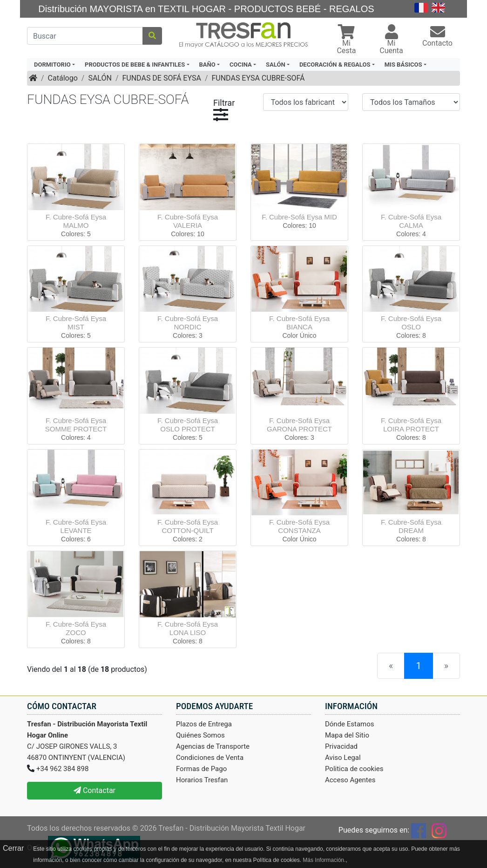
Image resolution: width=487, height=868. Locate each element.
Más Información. (324, 860)
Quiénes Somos (200, 735)
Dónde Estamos (350, 724)
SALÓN (100, 78)
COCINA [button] (241, 65)
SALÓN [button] (276, 65)
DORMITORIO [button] (52, 65)
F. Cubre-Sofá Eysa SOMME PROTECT (76, 425)
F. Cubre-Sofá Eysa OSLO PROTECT (188, 425)
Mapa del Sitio (347, 735)
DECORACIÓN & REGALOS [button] (335, 65)
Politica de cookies (354, 769)
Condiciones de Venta (210, 758)
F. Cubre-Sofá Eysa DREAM (411, 526)
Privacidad (341, 746)
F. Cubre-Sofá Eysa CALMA (411, 221)
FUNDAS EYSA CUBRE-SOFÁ (258, 78)
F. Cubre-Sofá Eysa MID (299, 217)
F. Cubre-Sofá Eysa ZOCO (76, 628)
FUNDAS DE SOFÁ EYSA (161, 78)
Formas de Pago (201, 769)
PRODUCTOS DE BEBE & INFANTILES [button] (135, 65)
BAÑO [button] (207, 65)
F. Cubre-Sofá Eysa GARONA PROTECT (299, 425)
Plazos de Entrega (204, 724)
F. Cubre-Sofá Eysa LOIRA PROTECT (411, 425)
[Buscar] (85, 36)
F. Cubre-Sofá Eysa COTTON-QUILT (188, 526)
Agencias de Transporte (213, 746)
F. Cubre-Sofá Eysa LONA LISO (188, 628)
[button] (346, 40)
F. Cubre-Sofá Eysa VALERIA (188, 221)
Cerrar (13, 848)
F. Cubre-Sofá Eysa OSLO (411, 323)
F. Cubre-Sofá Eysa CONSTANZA (299, 526)
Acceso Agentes (350, 780)
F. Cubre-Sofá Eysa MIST (76, 323)
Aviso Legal (343, 758)
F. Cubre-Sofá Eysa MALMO (76, 221)
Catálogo (63, 78)
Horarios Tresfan (202, 780)
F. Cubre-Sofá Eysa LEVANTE (76, 526)
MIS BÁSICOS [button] (403, 65)
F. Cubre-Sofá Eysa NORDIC (188, 323)
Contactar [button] (95, 790)
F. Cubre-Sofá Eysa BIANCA (299, 323)
